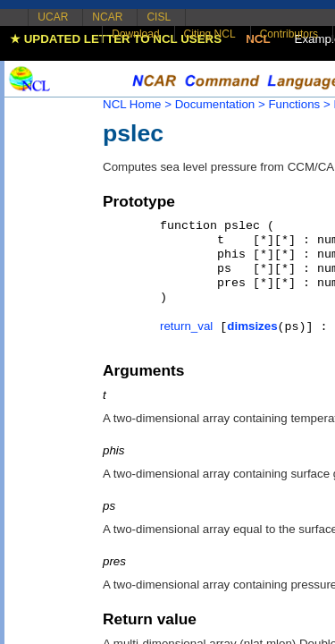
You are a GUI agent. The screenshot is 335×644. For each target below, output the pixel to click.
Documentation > (220, 104)
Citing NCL (210, 34)
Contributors (289, 34)
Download (135, 34)
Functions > (299, 104)
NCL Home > (137, 104)
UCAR (53, 17)
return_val (186, 326)
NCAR (107, 17)
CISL (159, 17)
